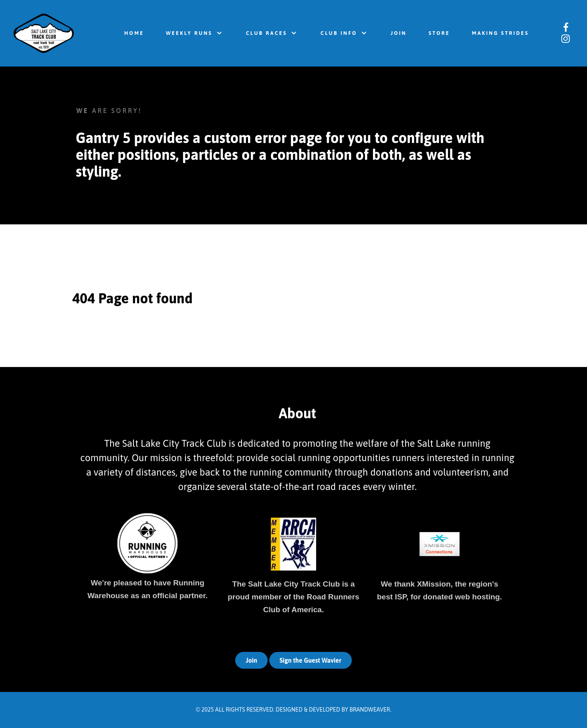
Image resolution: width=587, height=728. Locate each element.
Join (251, 660)
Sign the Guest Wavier (311, 660)
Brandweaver (370, 710)
